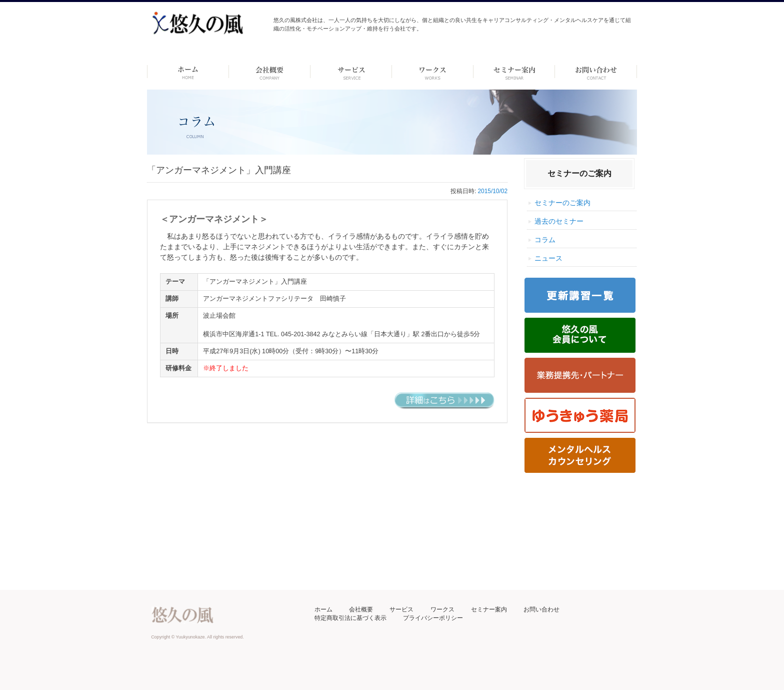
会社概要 (361, 609)
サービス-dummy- (351, 72)
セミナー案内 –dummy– (514, 72)
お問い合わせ (541, 609)
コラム (545, 240)
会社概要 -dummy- (270, 72)
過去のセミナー (559, 221)
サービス (401, 609)
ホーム (188, 72)
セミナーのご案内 (562, 203)
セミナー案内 (489, 609)
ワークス (433, 72)
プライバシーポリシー (433, 618)
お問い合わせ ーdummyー (596, 72)
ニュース (548, 258)
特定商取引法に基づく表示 (350, 618)
